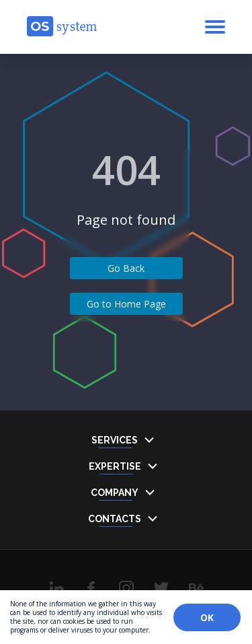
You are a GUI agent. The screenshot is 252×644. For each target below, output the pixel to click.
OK (207, 617)
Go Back (126, 268)
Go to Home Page (126, 304)
